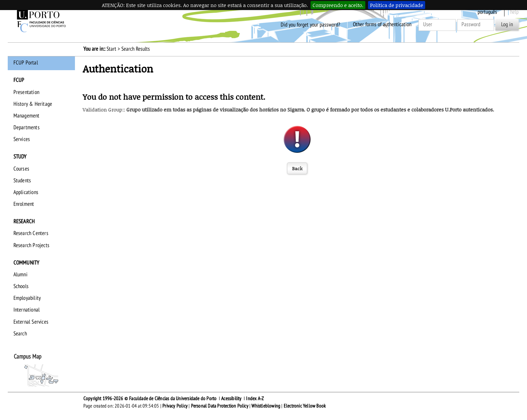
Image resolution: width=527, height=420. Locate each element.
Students (22, 181)
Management (27, 116)
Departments (27, 128)
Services (22, 139)
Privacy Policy (175, 406)
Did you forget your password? (310, 25)
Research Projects (31, 245)
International (27, 310)
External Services (31, 322)
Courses (21, 169)
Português (487, 12)
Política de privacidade (397, 5)
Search (20, 334)
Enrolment (24, 204)
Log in (507, 25)
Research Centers (31, 233)
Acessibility (231, 399)
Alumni (21, 275)
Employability (27, 298)
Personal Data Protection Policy (220, 406)
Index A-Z (255, 399)
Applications (26, 192)
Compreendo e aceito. (338, 5)
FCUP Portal (26, 63)
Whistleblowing (266, 406)
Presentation (26, 92)
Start (111, 49)
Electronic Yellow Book (305, 406)
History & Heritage (33, 104)
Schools (21, 286)
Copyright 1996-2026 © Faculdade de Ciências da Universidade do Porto (150, 399)
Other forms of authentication (382, 25)
